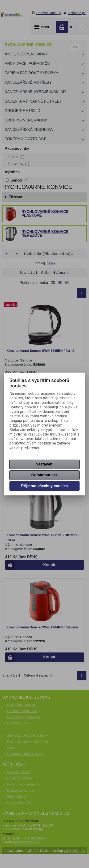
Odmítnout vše (44, 475)
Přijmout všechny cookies (44, 486)
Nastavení (45, 464)
